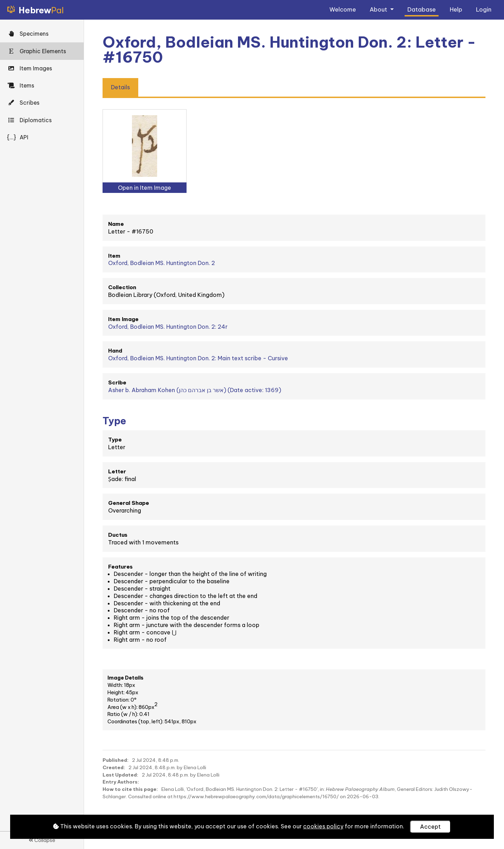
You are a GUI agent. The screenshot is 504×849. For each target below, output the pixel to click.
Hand (115, 351)
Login (484, 9)
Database (422, 9)
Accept (430, 827)
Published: (115, 760)
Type (115, 440)
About (379, 9)
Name (116, 224)
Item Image (123, 319)
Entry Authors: (121, 782)
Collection (122, 287)
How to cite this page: (130, 789)
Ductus (118, 535)
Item (114, 256)
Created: (114, 767)
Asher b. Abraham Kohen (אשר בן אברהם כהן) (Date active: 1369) (195, 390)
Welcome (343, 9)
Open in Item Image (145, 188)
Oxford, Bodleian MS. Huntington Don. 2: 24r (168, 327)
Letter (117, 471)
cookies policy (323, 826)
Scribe (117, 382)
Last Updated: (120, 775)
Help (456, 9)
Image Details (125, 678)
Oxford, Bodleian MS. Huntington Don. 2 (162, 263)
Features (120, 567)
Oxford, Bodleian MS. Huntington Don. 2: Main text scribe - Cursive (198, 358)
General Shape (129, 503)
